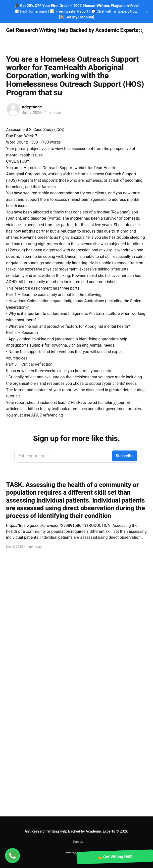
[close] (147, 12)
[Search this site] (141, 31)
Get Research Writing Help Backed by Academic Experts (72, 30)
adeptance (32, 107)
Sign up (78, 842)
